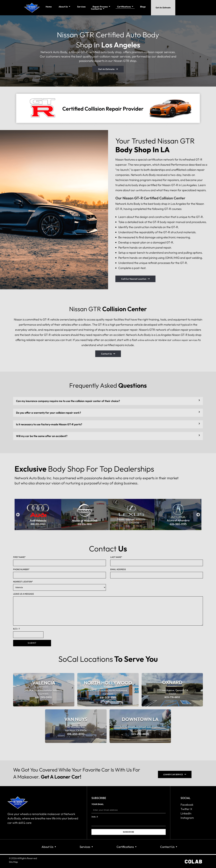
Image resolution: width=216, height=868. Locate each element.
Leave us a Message (108, 609)
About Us (47, 847)
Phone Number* (60, 573)
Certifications (125, 847)
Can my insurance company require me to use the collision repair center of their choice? (68, 401)
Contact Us (167, 847)
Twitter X (186, 809)
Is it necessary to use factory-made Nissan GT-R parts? (49, 424)
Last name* (157, 561)
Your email (129, 809)
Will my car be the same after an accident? (42, 436)
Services (85, 847)
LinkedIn (186, 813)
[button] (108, 401)
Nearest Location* (60, 586)
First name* (60, 561)
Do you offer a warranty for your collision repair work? (48, 413)
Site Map (13, 862)
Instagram (187, 818)
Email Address (157, 573)
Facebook (187, 805)
